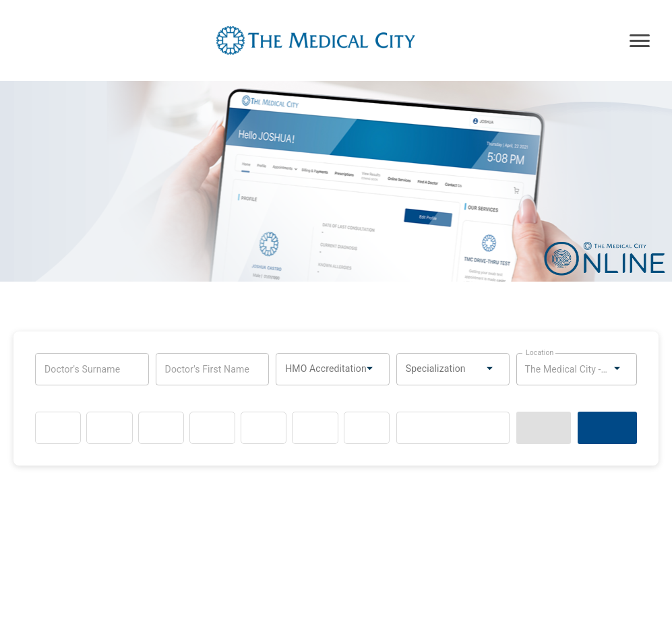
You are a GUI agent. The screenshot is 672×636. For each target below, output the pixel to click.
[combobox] (329, 369)
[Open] (368, 368)
